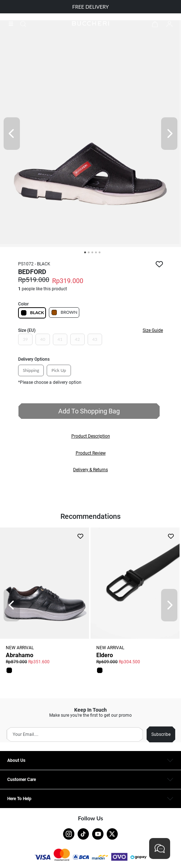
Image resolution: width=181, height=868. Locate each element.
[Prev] (12, 134)
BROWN (64, 313)
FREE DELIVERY (91, 7)
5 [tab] (100, 252)
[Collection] (13, 24)
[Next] (169, 134)
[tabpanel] (90, 134)
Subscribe (161, 734)
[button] (90, 436)
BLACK (32, 313)
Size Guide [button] (153, 330)
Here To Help (19, 799)
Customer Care (22, 780)
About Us (16, 760)
